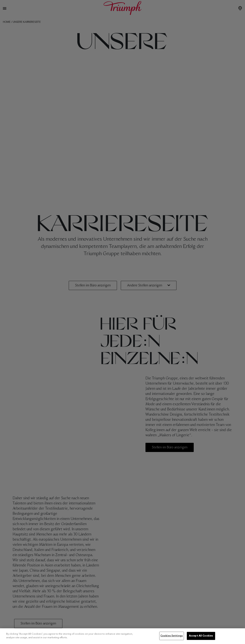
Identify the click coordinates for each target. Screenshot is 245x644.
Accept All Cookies (201, 636)
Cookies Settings (172, 636)
